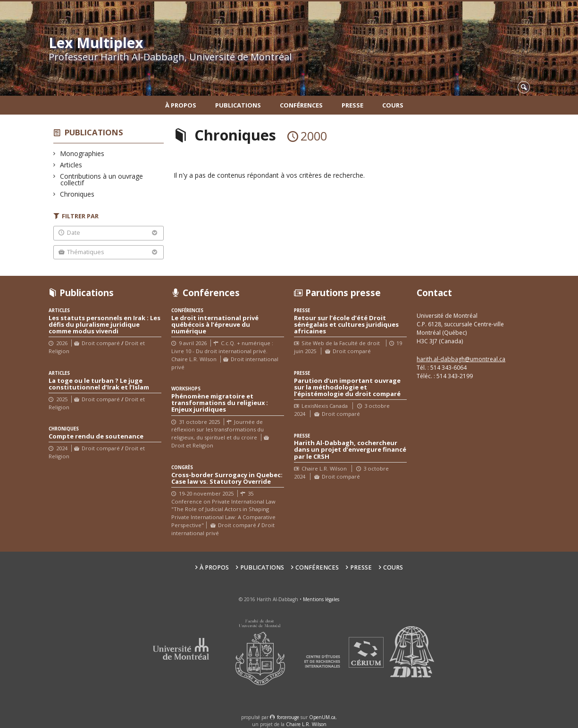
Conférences (301, 105)
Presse (352, 105)
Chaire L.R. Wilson (306, 724)
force (288, 717)
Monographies (82, 153)
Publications (238, 105)
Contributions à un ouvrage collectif (102, 179)
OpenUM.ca (322, 717)
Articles (71, 165)
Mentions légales (321, 599)
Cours (393, 105)
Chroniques (77, 194)
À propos (181, 105)
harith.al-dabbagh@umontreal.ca (461, 359)
